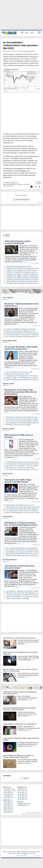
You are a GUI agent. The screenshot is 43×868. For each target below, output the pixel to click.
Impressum (32, 852)
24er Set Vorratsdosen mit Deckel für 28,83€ (19, 372)
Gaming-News (8, 384)
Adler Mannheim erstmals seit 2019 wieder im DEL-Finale (23, 507)
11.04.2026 (7, 804)
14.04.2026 (7, 796)
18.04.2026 (7, 789)
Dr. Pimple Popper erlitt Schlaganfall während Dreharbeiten (23, 464)
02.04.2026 (21, 794)
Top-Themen (8, 298)
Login (27, 33)
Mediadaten (24, 852)
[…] (23, 262)
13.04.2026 (7, 798)
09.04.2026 (7, 807)
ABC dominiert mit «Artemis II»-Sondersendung (20, 468)
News (14, 853)
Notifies (39, 814)
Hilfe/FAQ (26, 853)
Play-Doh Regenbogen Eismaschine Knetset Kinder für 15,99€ (24, 380)
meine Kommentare (27, 814)
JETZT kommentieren (21, 199)
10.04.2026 (7, 805)
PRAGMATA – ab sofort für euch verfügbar (19, 425)
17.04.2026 (7, 791)
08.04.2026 (7, 809)
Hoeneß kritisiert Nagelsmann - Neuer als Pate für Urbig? (23, 513)
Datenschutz (12, 852)
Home (38, 852)
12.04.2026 (7, 802)
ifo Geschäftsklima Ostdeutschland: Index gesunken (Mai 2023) (20, 45)
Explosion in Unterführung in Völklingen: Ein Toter (21, 331)
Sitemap (5, 852)
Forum (10, 853)
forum (40, 202)
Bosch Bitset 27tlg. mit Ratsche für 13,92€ (19, 266)
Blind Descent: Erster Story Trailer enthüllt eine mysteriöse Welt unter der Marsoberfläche (21, 392)
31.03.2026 (21, 798)
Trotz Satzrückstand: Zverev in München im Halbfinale (22, 511)
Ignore (34, 814)
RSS (34, 853)
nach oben (36, 856)
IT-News (6, 235)
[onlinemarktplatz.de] (9, 185)
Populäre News (22, 804)
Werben (19, 853)
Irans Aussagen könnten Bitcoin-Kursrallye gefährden (22, 548)
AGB (18, 852)
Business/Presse (10, 560)
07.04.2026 (7, 810)
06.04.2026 (7, 812)
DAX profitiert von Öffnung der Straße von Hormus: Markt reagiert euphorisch (18, 756)
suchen (25, 778)
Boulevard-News (10, 341)
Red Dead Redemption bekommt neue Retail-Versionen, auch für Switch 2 (19, 709)
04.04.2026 (21, 791)
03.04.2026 (21, 792)
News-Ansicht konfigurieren (34, 812)
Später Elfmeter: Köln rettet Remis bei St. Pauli (20, 505)
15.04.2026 (7, 794)
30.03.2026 (21, 799)
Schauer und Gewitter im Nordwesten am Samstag (21, 329)
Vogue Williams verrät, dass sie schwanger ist (20, 724)
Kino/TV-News (8, 429)
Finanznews (8, 517)
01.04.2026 (21, 796)
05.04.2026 (21, 789)
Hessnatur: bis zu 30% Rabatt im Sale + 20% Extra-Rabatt (23, 376)
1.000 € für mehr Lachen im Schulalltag (18, 599)
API (30, 853)
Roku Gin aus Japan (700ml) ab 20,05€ (18, 374)
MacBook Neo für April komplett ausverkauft (19, 638)
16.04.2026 (7, 792)
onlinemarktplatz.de (29, 51)
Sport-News (8, 474)
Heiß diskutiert (22, 805)
